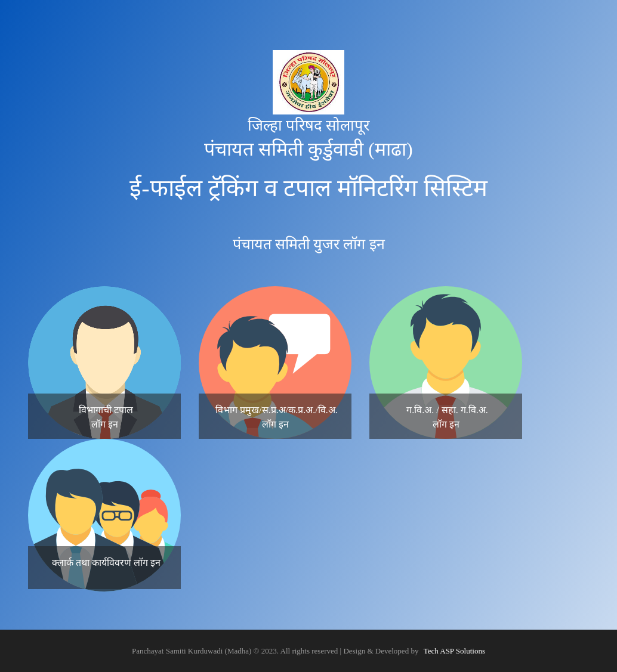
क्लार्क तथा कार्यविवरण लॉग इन (106, 563)
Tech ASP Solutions (454, 651)
